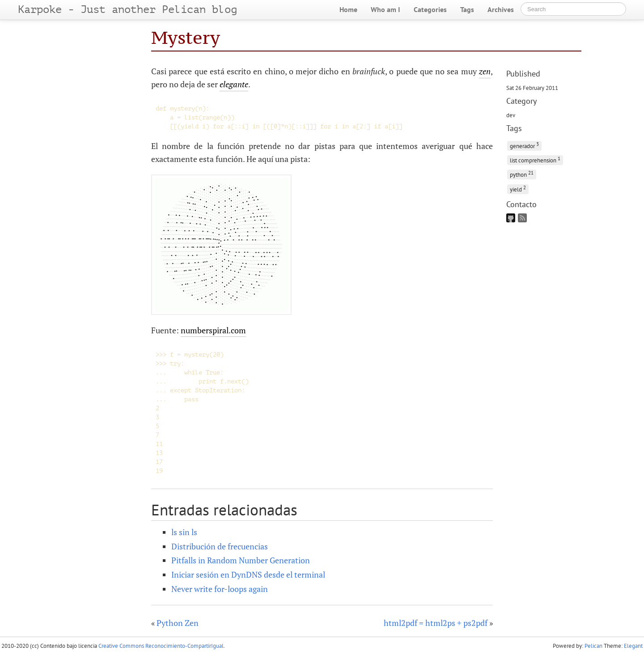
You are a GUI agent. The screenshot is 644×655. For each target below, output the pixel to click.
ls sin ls (184, 532)
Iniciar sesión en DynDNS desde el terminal (248, 574)
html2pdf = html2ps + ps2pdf (436, 623)
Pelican (593, 646)
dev (511, 115)
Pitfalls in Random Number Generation (241, 560)
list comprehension (535, 159)
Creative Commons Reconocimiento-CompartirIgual (161, 646)
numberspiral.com (213, 330)
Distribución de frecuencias (220, 546)
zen (485, 71)
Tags (467, 9)
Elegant (633, 646)
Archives (501, 9)
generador (524, 145)
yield (518, 189)
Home (348, 9)
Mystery (186, 37)
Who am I (386, 9)
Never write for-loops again (220, 589)
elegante (234, 84)
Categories (430, 9)
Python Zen (178, 623)
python (522, 174)
